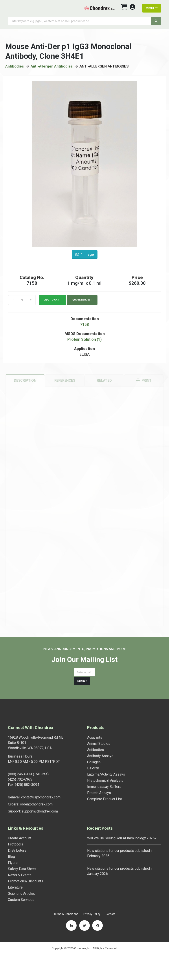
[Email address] (84, 672)
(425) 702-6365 (20, 779)
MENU (152, 8)
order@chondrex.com (36, 804)
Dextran (93, 768)
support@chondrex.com (40, 811)
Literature (15, 887)
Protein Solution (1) (84, 341)
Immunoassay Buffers (104, 787)
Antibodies (15, 68)
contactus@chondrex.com (41, 797)
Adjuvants (95, 737)
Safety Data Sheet (22, 869)
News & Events (20, 875)
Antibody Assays (100, 756)
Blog (11, 857)
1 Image (85, 256)
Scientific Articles (21, 893)
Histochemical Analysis (105, 781)
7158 (84, 326)
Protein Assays (99, 793)
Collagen (94, 762)
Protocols (16, 844)
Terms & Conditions (66, 914)
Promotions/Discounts (26, 881)
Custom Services (21, 900)
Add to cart (53, 301)
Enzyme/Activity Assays (106, 774)
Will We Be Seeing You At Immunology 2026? (122, 838)
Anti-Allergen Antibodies (52, 68)
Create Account (20, 838)
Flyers (13, 863)
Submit (82, 681)
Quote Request (82, 301)
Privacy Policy (92, 914)
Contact (110, 914)
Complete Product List (105, 799)
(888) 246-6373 (20, 774)
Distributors (17, 850)
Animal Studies (99, 744)
